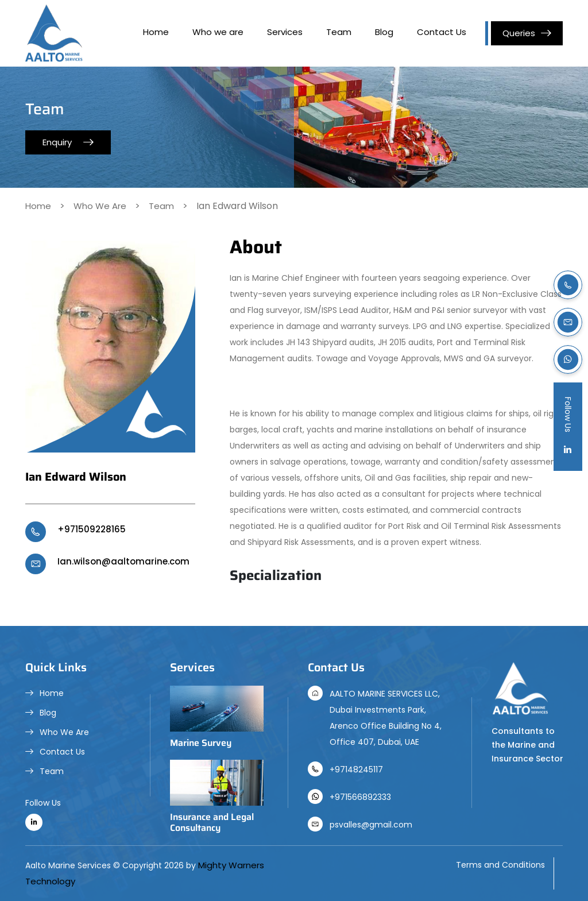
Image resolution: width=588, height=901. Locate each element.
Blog (384, 32)
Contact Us (442, 32)
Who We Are (100, 206)
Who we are (218, 32)
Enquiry (57, 142)
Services (285, 32)
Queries (519, 33)
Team (339, 32)
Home (156, 32)
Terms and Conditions (500, 865)
